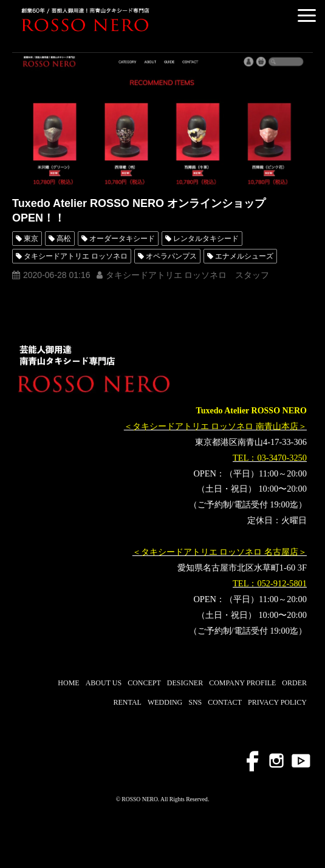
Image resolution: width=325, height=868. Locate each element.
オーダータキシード (122, 239)
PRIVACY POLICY (277, 702)
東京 (31, 239)
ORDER (294, 683)
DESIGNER (185, 683)
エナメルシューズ (244, 256)
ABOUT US (104, 683)
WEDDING (165, 702)
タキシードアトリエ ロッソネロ (76, 256)
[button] (307, 15)
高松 (64, 239)
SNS (195, 702)
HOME (68, 683)
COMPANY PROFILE (242, 683)
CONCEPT (144, 683)
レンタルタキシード (206, 239)
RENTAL (128, 702)
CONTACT (225, 702)
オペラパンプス (171, 256)
